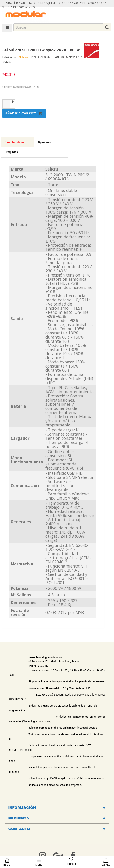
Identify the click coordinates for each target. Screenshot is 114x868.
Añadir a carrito (23, 113)
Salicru (24, 57)
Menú (39, 862)
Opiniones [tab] (44, 142)
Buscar (72, 861)
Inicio (7, 862)
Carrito (106, 862)
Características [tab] (14, 142)
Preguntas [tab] (11, 152)
